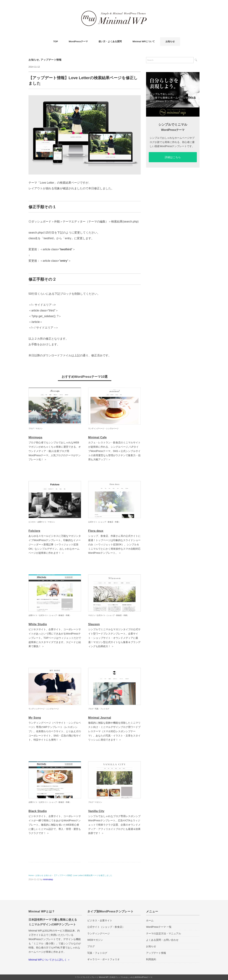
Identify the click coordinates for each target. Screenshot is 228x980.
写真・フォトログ (102, 709)
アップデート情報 (51, 60)
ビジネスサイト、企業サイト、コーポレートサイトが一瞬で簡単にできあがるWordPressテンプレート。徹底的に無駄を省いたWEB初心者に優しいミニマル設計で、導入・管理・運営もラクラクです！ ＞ (55, 825)
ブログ (31, 428)
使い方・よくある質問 (110, 41)
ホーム (150, 920)
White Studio (38, 624)
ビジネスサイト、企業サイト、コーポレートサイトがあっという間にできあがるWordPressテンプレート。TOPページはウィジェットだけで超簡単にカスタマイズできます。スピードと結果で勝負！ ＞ (55, 638)
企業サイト (33, 615)
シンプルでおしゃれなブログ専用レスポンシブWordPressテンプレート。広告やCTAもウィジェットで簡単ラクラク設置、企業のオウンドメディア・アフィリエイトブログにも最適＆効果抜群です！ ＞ (114, 825)
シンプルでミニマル (173, 125)
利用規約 (151, 959)
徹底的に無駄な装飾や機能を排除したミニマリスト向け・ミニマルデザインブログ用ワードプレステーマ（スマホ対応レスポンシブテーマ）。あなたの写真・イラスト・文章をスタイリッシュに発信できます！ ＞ (114, 731)
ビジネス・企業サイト (37, 522)
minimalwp (48, 879)
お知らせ (170, 41)
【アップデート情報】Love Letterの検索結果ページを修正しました (83, 875)
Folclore (34, 531)
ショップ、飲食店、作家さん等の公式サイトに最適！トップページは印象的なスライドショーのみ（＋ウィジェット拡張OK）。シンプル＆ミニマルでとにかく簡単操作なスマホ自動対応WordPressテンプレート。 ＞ (114, 544)
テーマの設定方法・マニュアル (164, 933)
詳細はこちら (173, 157)
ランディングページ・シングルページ (103, 428)
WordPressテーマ (78, 41)
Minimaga (35, 437)
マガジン (39, 428)
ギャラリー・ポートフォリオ (103, 959)
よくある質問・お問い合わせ (162, 940)
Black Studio (38, 811)
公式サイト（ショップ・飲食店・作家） (104, 522)
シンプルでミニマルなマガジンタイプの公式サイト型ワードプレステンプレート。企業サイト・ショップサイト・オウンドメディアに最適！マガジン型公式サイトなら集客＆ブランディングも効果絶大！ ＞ (114, 638)
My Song (35, 718)
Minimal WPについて (144, 41)
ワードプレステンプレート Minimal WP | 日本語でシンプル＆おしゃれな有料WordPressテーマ (115, 977)
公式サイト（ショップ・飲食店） (106, 927)
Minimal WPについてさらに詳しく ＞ (49, 960)
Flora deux (96, 531)
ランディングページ (99, 933)
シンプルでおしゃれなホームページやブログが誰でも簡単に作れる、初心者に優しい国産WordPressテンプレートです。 (172, 142)
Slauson (94, 624)
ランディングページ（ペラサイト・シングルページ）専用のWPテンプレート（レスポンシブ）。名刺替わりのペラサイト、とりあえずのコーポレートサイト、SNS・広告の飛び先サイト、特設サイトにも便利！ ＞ (55, 731)
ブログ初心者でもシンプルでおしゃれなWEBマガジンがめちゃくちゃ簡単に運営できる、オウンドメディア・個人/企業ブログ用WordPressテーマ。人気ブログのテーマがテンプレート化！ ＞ (55, 451)
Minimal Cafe (97, 437)
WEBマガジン (95, 940)
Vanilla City (96, 811)
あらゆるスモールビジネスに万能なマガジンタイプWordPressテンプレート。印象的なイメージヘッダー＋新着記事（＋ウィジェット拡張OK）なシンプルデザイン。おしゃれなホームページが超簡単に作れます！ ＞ (55, 544)
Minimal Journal (100, 718)
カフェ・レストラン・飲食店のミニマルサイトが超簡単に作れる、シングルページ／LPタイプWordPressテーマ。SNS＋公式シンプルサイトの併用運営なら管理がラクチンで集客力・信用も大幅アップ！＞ (114, 451)
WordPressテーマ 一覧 (159, 927)
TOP (56, 41)
